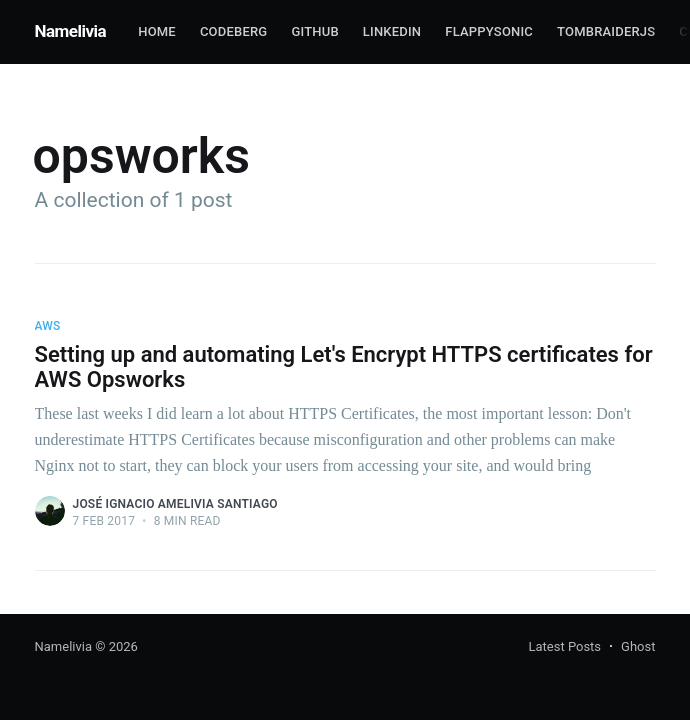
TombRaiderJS (606, 31)
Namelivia (71, 31)
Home (157, 31)
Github (314, 31)
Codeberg (233, 31)
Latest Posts (564, 646)
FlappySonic (489, 31)
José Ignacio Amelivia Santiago (175, 504)
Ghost (638, 646)
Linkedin (392, 31)
